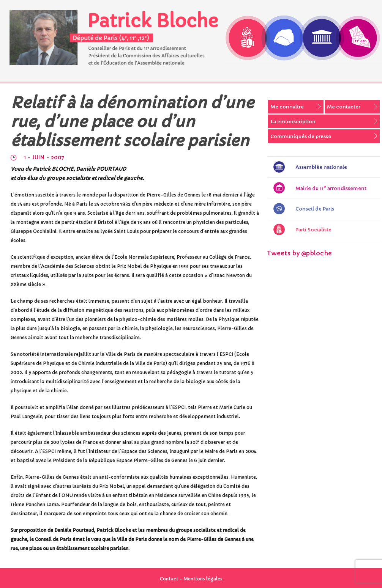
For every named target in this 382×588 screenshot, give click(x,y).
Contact (169, 579)
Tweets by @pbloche (299, 253)
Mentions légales (203, 579)
